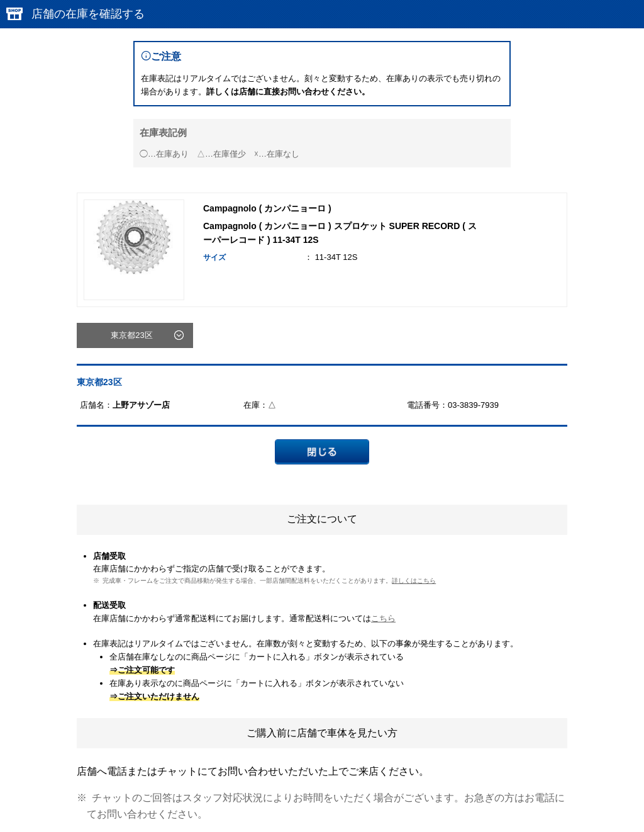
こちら (383, 618)
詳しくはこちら (414, 581)
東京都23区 (131, 335)
